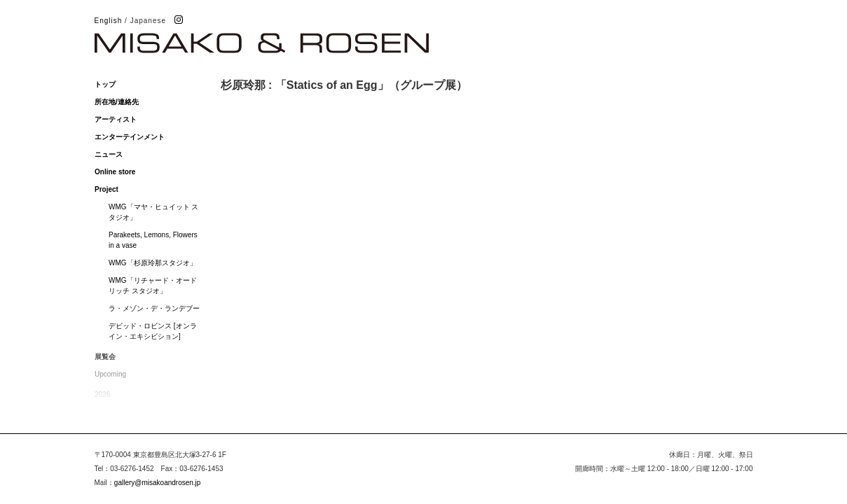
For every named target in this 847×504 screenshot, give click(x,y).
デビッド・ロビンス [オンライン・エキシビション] (153, 331)
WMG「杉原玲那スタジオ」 (153, 263)
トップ (105, 84)
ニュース (109, 154)
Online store (115, 172)
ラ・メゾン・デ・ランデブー (154, 308)
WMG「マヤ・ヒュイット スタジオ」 (153, 212)
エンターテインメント (130, 137)
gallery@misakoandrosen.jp (158, 483)
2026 (102, 394)
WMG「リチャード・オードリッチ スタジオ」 (153, 286)
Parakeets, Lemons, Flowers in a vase (153, 240)
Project (106, 189)
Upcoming (110, 374)
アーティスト (116, 119)
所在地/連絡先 (117, 102)
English (109, 21)
